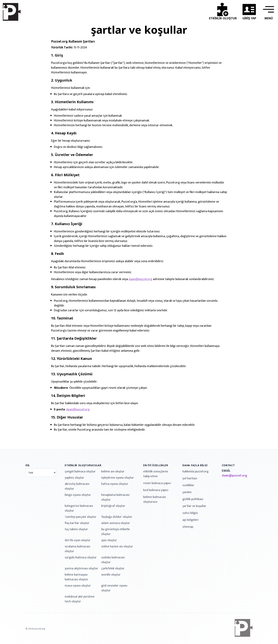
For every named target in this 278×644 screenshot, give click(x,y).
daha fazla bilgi (195, 465)
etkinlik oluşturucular (83, 465)
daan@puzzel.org (140, 279)
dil (28, 465)
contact (228, 465)
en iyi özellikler (156, 465)
